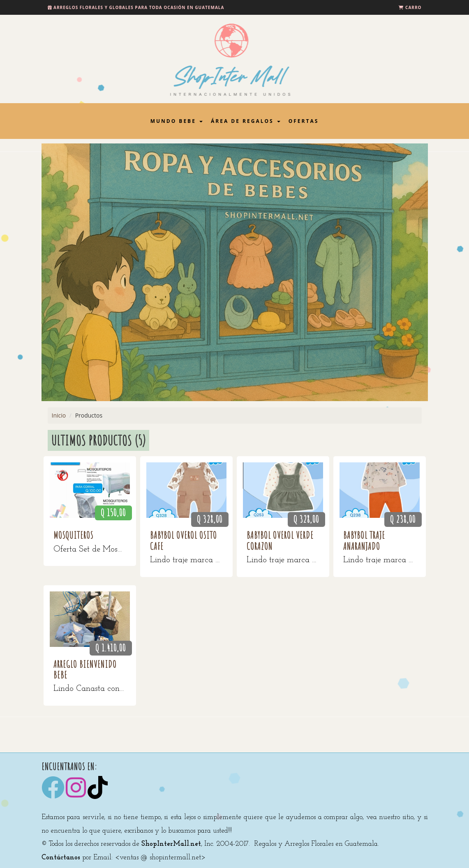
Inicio (59, 415)
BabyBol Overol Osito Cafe (184, 540)
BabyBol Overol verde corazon (280, 540)
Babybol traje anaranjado (364, 540)
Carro (413, 7)
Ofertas (304, 121)
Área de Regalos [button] (246, 121)
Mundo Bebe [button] (177, 121)
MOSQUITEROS (73, 535)
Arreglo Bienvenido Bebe (85, 669)
